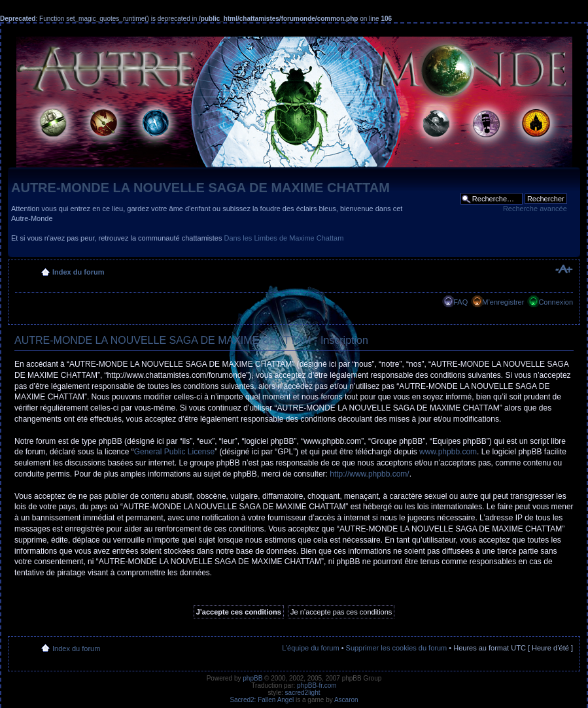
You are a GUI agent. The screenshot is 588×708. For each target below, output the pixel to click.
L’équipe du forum (310, 648)
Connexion (556, 302)
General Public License (174, 452)
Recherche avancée (535, 209)
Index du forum (78, 272)
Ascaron (346, 700)
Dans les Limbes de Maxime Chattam (284, 238)
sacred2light (303, 693)
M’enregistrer (503, 302)
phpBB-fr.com (317, 685)
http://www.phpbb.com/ (369, 474)
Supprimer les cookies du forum (397, 648)
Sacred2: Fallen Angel (262, 700)
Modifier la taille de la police (563, 269)
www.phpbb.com (448, 452)
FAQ (460, 302)
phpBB (252, 678)
